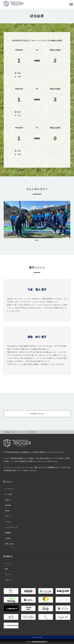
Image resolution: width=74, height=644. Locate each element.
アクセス (8, 522)
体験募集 (8, 533)
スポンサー (9, 580)
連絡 (6, 569)
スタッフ (8, 516)
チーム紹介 (9, 494)
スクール (8, 574)
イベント (8, 563)
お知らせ (8, 500)
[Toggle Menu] (71, 4)
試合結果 (8, 505)
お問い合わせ (9, 544)
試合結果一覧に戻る (37, 414)
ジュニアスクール (11, 527)
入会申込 (8, 538)
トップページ (9, 489)
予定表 (7, 511)
